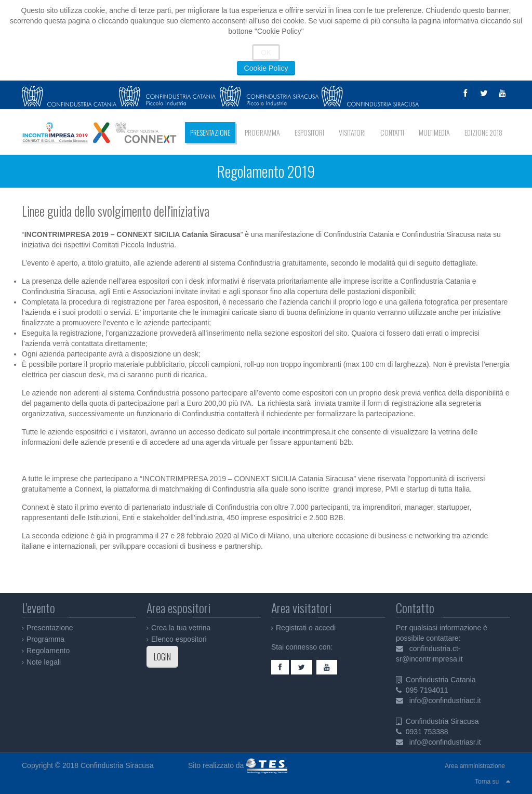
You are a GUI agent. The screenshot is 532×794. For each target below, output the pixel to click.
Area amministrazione (475, 766)
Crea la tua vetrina (181, 628)
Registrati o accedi (306, 628)
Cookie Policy (266, 68)
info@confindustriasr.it (445, 742)
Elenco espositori (179, 639)
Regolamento (48, 651)
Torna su (487, 782)
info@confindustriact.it (445, 700)
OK (266, 52)
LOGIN (162, 657)
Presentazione (50, 628)
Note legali (44, 662)
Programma (45, 639)
